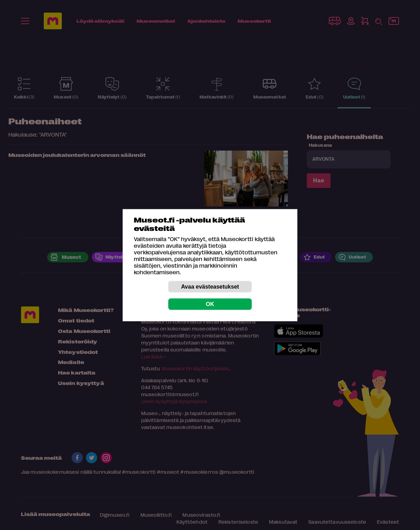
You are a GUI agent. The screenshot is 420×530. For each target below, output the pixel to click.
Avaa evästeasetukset (210, 286)
